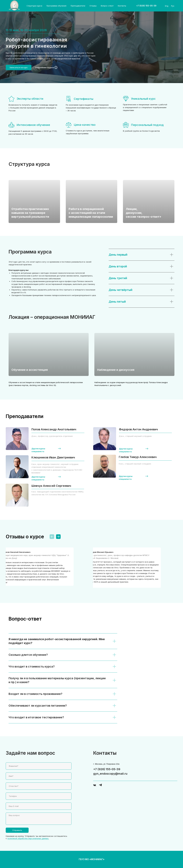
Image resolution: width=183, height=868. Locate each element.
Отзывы (93, 6)
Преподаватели (78, 6)
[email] (39, 806)
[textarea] (39, 819)
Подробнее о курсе (44, 67)
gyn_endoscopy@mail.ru (110, 774)
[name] (39, 766)
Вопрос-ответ (107, 6)
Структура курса (34, 6)
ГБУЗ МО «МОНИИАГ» (92, 859)
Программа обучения (56, 6)
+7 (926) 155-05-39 (107, 769)
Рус (173, 6)
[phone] (39, 796)
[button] (19, 67)
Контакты (122, 6)
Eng (167, 6)
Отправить (17, 830)
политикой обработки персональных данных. (28, 838)
